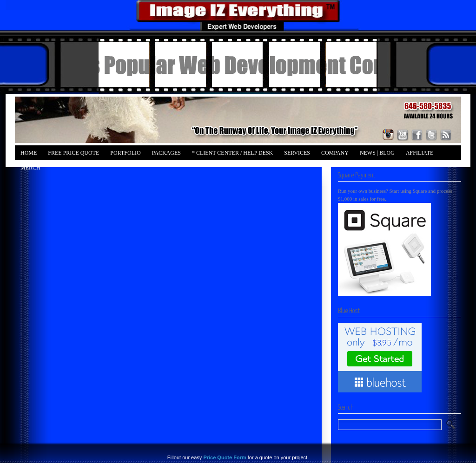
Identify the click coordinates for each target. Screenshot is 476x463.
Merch (30, 168)
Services (297, 153)
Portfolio (125, 153)
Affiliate (420, 153)
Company (335, 153)
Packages (166, 153)
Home (29, 153)
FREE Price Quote (73, 153)
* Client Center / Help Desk (232, 153)
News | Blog (377, 153)
